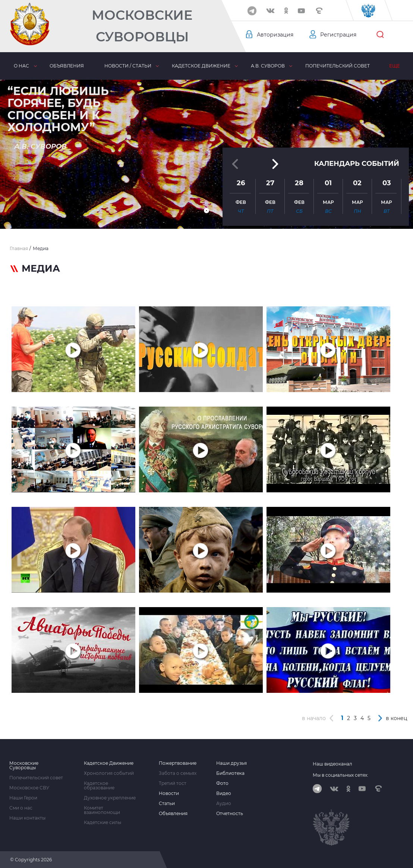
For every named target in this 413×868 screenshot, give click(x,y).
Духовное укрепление (110, 798)
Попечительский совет (338, 66)
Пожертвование (178, 763)
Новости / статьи (128, 66)
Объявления (67, 66)
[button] (206, 211)
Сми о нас (21, 808)
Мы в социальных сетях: (341, 775)
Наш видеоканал (332, 764)
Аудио (224, 804)
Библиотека (230, 773)
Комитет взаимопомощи (102, 810)
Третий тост (173, 783)
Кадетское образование (99, 786)
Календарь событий (357, 164)
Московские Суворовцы (142, 26)
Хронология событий (109, 773)
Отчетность (230, 814)
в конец (397, 718)
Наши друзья (231, 763)
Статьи (167, 804)
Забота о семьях (178, 773)
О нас (21, 66)
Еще (395, 66)
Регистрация (338, 35)
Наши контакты (27, 818)
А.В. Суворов (268, 66)
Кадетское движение (201, 66)
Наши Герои (23, 798)
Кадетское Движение (109, 763)
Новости (169, 793)
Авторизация (275, 35)
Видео (224, 793)
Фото (222, 783)
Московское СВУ (29, 788)
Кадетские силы (103, 823)
